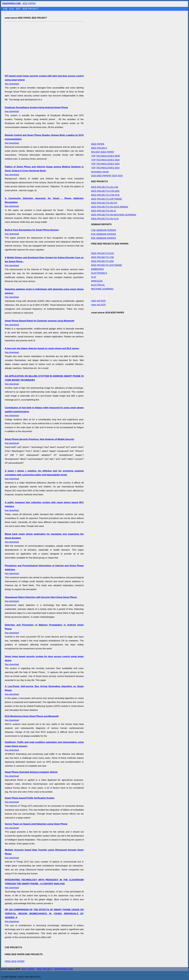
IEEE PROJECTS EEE (102, 261)
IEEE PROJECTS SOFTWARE (107, 199)
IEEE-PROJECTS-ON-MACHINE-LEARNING (114, 215)
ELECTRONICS (99, 273)
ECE (12, 9)
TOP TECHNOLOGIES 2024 (105, 168)
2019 (114, 176)
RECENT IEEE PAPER (103, 152)
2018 (120, 176)
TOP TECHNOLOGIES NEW (105, 156)
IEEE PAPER (29, 3)
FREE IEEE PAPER (15, 961)
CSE (6, 9)
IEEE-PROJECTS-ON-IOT (104, 203)
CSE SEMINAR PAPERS (104, 230)
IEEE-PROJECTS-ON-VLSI (105, 219)
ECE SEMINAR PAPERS (104, 234)
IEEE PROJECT (30, 9)
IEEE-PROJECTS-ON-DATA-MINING (110, 207)
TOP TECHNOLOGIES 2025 (105, 164)
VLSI (94, 277)
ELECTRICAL (98, 285)
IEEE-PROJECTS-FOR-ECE (105, 195)
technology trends (100, 172)
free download (44, 171)
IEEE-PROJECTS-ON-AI (103, 211)
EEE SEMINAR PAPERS (104, 238)
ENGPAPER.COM (64, 969)
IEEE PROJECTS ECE (103, 253)
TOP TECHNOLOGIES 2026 (105, 160)
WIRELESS (97, 281)
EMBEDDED (97, 269)
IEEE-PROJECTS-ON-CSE (105, 187)
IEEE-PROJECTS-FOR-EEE (105, 191)
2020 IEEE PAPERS (101, 176)
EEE (19, 9)
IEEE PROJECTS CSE (103, 257)
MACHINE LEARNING (102, 289)
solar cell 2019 (98, 301)
